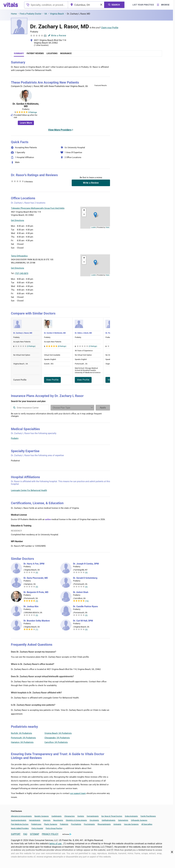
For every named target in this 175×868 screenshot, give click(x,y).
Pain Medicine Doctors (20, 824)
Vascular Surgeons (131, 824)
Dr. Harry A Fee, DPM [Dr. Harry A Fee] (34, 564)
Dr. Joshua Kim (31, 607)
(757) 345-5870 (21, 273)
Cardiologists (57, 816)
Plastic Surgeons (51, 824)
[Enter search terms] (72, 408)
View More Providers (60, 130)
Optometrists (123, 820)
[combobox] (46, 5)
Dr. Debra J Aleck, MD (83, 333)
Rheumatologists (104, 824)
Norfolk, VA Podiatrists (21, 733)
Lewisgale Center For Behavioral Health (29, 490)
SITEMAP (35, 834)
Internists (47, 820)
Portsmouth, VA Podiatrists (23, 738)
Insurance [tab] (66, 53)
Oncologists (94, 820)
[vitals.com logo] (11, 5)
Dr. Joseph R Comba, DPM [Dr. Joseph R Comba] (86, 564)
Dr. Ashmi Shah (81, 592)
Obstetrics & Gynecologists (76, 820)
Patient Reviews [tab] (35, 53)
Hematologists (35, 820)
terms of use (56, 844)
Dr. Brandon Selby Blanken (37, 621)
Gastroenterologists (19, 820)
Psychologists (89, 824)
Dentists (81, 816)
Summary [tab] (19, 53)
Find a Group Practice (54, 828)
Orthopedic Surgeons (139, 820)
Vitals (107, 227)
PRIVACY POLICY (50, 834)
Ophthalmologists (109, 820)
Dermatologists (93, 816)
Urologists (117, 824)
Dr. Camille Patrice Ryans (85, 607)
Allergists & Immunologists (21, 816)
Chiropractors (70, 816)
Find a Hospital (37, 828)
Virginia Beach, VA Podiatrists (58, 733)
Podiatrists (64, 824)
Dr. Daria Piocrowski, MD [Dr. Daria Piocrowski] (36, 578)
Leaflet (93, 227)
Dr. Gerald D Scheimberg (85, 578)
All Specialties (147, 824)
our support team (78, 793)
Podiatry (15, 438)
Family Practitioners (148, 816)
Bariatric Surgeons (42, 816)
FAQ (25, 834)
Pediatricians (36, 824)
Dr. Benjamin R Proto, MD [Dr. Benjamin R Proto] (36, 592)
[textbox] (46, 5)
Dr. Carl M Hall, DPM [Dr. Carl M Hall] (83, 621)
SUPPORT (16, 834)
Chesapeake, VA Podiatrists (57, 738)
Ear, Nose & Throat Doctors (112, 816)
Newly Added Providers (20, 828)
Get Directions (18, 220)
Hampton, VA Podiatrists (22, 742)
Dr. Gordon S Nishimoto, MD (26, 105)
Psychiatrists (76, 824)
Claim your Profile (110, 28)
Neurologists (58, 820)
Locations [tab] (52, 53)
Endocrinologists (131, 816)
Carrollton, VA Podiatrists (56, 742)
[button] (95, 215)
